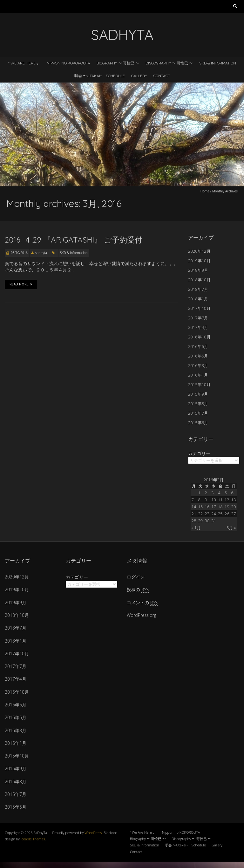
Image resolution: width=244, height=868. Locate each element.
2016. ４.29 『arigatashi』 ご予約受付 (74, 240)
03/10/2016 (19, 253)
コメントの (142, 602)
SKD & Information (218, 63)
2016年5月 (198, 356)
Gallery (139, 76)
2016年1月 (198, 375)
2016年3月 (198, 365)
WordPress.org (142, 615)
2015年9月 (198, 394)
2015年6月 (198, 423)
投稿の (138, 589)
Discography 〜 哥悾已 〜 (169, 63)
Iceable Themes (33, 839)
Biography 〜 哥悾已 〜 (118, 63)
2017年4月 (198, 327)
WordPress (93, 833)
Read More (21, 284)
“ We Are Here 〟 (24, 63)
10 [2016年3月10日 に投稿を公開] (214, 500)
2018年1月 (198, 299)
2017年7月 (198, 318)
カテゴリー (199, 453)
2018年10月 (199, 280)
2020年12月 (199, 251)
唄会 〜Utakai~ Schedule (100, 76)
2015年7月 (198, 413)
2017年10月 (199, 308)
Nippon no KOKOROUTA (68, 63)
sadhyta (41, 253)
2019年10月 (199, 261)
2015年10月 (199, 384)
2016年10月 (199, 337)
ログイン (136, 577)
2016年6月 (198, 346)
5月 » (231, 528)
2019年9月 (198, 270)
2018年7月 (198, 289)
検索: (235, 7)
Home (205, 191)
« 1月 (196, 528)
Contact (162, 76)
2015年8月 (198, 404)
